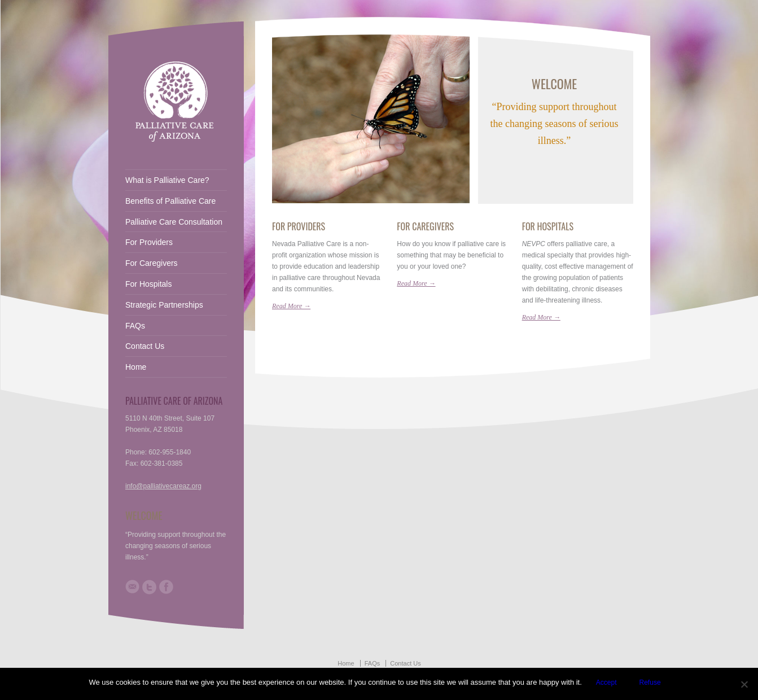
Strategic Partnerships (164, 305)
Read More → (291, 306)
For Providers (299, 226)
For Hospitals (548, 226)
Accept (606, 683)
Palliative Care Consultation (174, 222)
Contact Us (145, 346)
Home (136, 367)
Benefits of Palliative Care (170, 201)
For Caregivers (425, 226)
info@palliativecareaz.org (163, 486)
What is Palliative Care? (167, 180)
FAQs (135, 326)
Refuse (650, 683)
